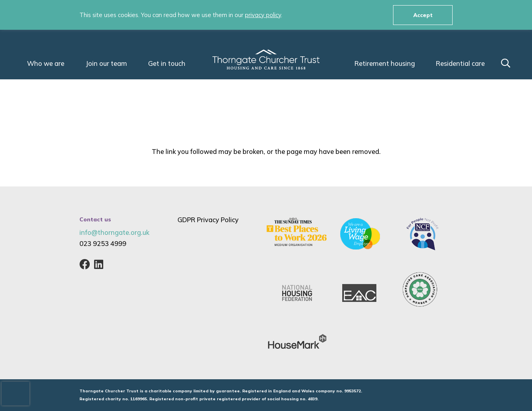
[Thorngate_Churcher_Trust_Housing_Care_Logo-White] (266, 60)
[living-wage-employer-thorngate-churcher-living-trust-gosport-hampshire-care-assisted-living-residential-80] (360, 234)
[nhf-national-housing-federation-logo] (297, 293)
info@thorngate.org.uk (114, 232)
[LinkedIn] (99, 264)
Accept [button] (423, 15)
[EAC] (359, 293)
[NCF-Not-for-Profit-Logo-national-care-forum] (422, 234)
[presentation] (15, 394)
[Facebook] (85, 264)
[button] (506, 63)
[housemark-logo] (297, 342)
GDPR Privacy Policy (208, 220)
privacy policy (263, 15)
